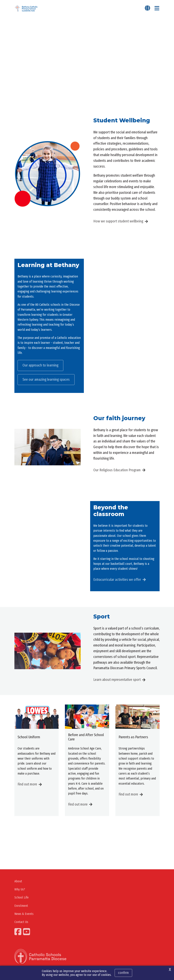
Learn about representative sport (117, 680)
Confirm (123, 973)
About (18, 881)
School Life (22, 897)
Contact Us (21, 922)
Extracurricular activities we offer (117, 580)
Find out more (27, 784)
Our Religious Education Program (117, 470)
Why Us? (20, 889)
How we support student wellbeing (118, 221)
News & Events (24, 914)
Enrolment (21, 906)
